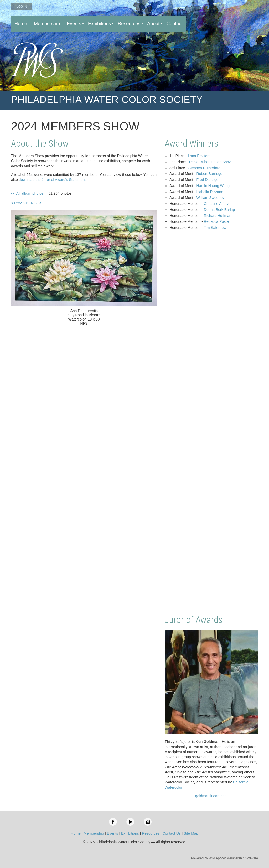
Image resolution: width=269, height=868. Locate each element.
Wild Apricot (217, 858)
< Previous (20, 203)
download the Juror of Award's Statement (52, 180)
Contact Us (172, 833)
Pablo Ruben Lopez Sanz (210, 162)
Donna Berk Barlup (219, 210)
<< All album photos (27, 193)
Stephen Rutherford (204, 168)
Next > (36, 203)
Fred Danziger (208, 180)
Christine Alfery (216, 204)
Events (113, 833)
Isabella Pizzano (210, 192)
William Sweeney (211, 198)
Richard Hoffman (218, 216)
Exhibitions (130, 833)
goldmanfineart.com (211, 796)
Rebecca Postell (217, 221)
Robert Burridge (209, 174)
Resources (151, 833)
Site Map (191, 833)
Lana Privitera (199, 156)
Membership (94, 833)
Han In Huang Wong (213, 186)
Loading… (211, 423)
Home (76, 833)
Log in (22, 7)
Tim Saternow (215, 228)
